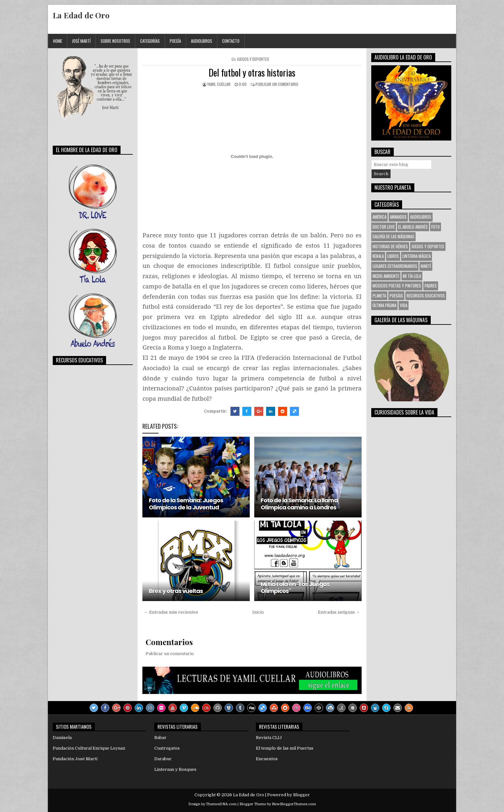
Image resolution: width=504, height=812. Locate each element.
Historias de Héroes (390, 246)
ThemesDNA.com (221, 804)
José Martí (81, 41)
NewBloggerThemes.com (294, 804)
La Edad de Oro (81, 15)
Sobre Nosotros (115, 41)
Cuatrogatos (167, 748)
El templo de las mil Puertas (285, 748)
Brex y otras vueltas (176, 591)
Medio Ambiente (386, 276)
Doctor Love (384, 227)
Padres (431, 286)
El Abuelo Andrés (413, 227)
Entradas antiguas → (339, 612)
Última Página (384, 305)
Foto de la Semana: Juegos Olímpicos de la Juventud (186, 504)
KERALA (378, 256)
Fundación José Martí (75, 759)
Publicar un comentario (277, 84)
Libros (393, 256)
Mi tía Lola (412, 276)
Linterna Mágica (417, 256)
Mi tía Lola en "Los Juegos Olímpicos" (295, 588)
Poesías (396, 296)
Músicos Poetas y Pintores (397, 286)
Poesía (175, 41)
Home (58, 41)
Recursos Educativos (426, 296)
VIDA (404, 305)
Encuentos (267, 759)
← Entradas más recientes (171, 612)
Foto (436, 227)
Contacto (231, 41)
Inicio (258, 612)
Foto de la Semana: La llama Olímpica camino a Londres (299, 504)
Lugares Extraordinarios (395, 266)
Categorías (150, 41)
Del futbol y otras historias (252, 73)
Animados (398, 217)
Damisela (62, 738)
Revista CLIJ (269, 738)
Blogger (301, 795)
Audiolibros (202, 41)
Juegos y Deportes (253, 59)
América (379, 217)
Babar (160, 738)
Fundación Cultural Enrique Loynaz (89, 748)
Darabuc (163, 759)
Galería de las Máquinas (393, 236)
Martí (426, 266)
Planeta (379, 296)
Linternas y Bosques (175, 769)
